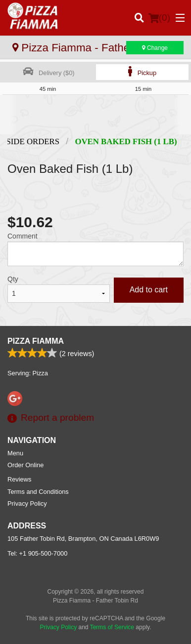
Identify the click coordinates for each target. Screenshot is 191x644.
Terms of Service (112, 627)
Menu (15, 453)
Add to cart (149, 290)
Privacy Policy (27, 503)
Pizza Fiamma (36, 341)
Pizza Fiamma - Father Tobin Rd (96, 48)
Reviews (19, 479)
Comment (23, 236)
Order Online (25, 465)
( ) (159, 18)
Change (155, 48)
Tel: (37, 553)
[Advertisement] (95, 115)
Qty (13, 279)
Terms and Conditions (38, 492)
